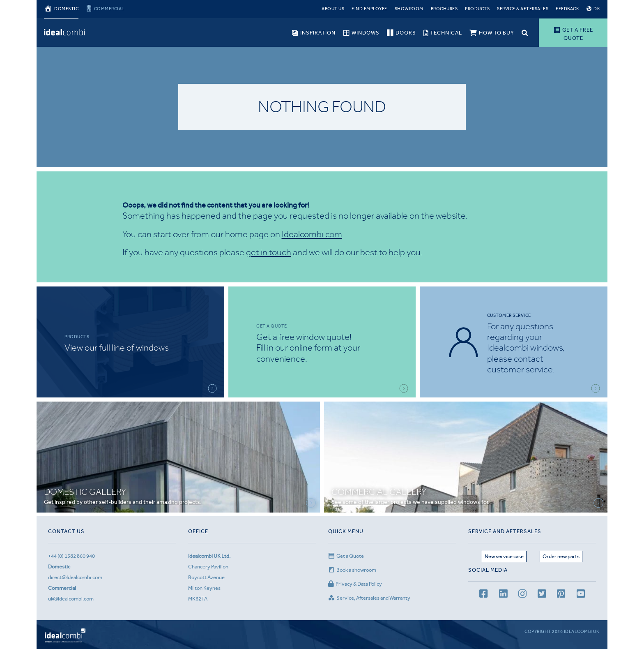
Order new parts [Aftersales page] (561, 556)
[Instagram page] (522, 595)
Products (477, 9)
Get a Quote (346, 556)
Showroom (409, 9)
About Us (333, 9)
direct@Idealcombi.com (75, 577)
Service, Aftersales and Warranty (369, 598)
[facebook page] (483, 595)
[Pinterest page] (561, 595)
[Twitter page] (542, 595)
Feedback (567, 9)
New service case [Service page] (504, 556)
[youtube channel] (581, 595)
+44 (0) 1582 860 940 (71, 556)
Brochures (444, 9)
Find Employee (369, 9)
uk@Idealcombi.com (71, 599)
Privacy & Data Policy (355, 584)
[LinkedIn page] (503, 595)
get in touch (269, 252)
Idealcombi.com (312, 234)
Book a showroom (352, 570)
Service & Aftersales (523, 9)
